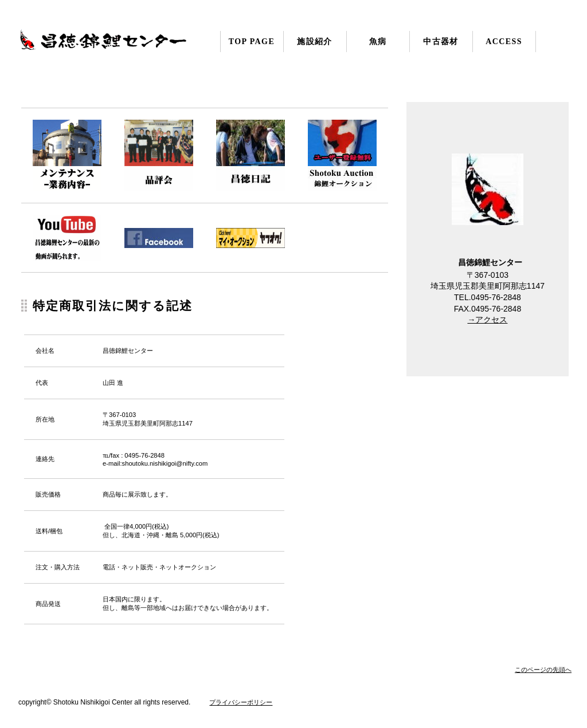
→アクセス (487, 320)
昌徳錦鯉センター (133, 47)
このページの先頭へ (543, 670)
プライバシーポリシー (241, 702)
